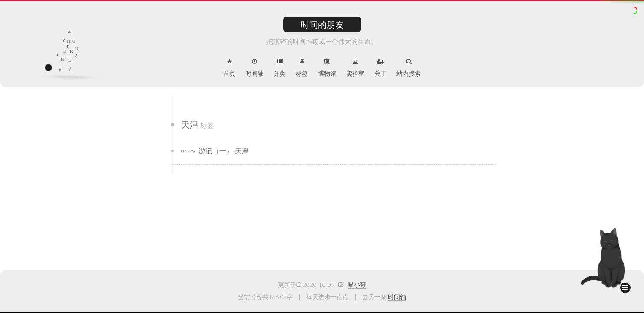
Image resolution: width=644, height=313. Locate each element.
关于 (380, 68)
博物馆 (327, 68)
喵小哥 (357, 285)
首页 (229, 68)
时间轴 (254, 68)
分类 (280, 68)
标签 (302, 68)
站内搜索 (409, 68)
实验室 (355, 68)
